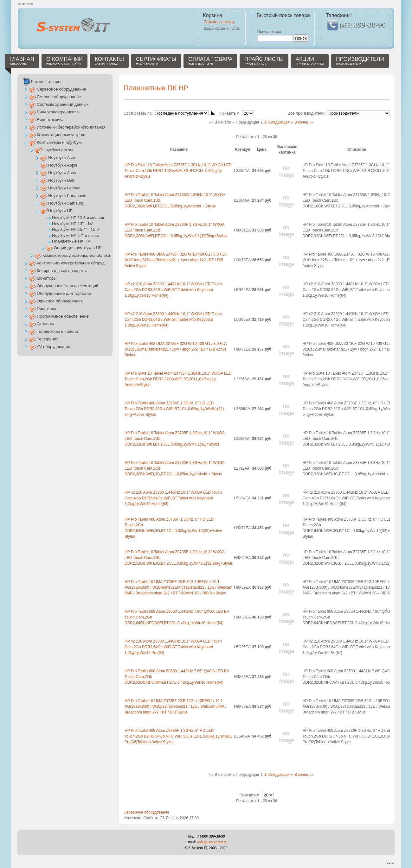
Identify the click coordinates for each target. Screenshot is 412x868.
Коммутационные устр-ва (61, 135)
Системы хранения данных (63, 104)
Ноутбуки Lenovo (64, 188)
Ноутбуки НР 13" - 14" (73, 224)
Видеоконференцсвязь (59, 112)
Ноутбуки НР (60, 211)
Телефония (48, 339)
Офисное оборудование (60, 301)
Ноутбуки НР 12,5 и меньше (79, 218)
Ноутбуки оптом (58, 150)
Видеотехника (50, 120)
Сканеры (45, 324)
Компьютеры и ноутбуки (60, 142)
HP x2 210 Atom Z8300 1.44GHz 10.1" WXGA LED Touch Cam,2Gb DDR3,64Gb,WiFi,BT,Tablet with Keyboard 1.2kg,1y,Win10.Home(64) (173, 320)
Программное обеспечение (63, 316)
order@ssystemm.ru (212, 842)
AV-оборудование (54, 347)
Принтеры (46, 309)
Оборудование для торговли (64, 293)
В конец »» (304, 122)
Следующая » (281, 122)
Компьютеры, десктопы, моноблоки (76, 255)
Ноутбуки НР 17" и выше (75, 235)
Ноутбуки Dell (61, 180)
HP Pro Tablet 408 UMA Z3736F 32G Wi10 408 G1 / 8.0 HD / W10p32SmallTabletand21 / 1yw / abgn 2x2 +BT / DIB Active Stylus (176, 349)
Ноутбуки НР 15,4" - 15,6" (76, 229)
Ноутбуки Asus (62, 173)
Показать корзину (219, 22)
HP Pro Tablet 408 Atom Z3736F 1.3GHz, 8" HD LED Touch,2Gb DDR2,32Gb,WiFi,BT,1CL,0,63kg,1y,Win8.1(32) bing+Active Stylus (174, 409)
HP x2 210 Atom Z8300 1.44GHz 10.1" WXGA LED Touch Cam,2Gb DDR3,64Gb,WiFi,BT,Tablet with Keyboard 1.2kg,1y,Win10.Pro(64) (173, 647)
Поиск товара (269, 32)
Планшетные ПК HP (71, 241)
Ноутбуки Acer (62, 158)
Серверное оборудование (146, 812)
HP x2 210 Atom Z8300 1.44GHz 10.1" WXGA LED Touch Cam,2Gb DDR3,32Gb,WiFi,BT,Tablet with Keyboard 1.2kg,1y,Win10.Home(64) (173, 290)
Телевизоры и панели (57, 331)
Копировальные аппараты (62, 271)
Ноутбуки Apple (63, 165)
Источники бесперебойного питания (71, 127)
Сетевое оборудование (59, 97)
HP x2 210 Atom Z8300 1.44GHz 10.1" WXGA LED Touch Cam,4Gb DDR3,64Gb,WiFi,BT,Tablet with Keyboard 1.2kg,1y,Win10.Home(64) (173, 498)
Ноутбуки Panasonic (67, 196)
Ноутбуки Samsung (66, 203)
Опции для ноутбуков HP (78, 248)
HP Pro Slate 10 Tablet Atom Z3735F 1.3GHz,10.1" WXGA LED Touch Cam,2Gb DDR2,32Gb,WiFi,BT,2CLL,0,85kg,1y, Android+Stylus (178, 379)
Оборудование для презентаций (68, 286)
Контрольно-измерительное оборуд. (71, 263)
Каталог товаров (47, 82)
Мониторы (47, 278)
